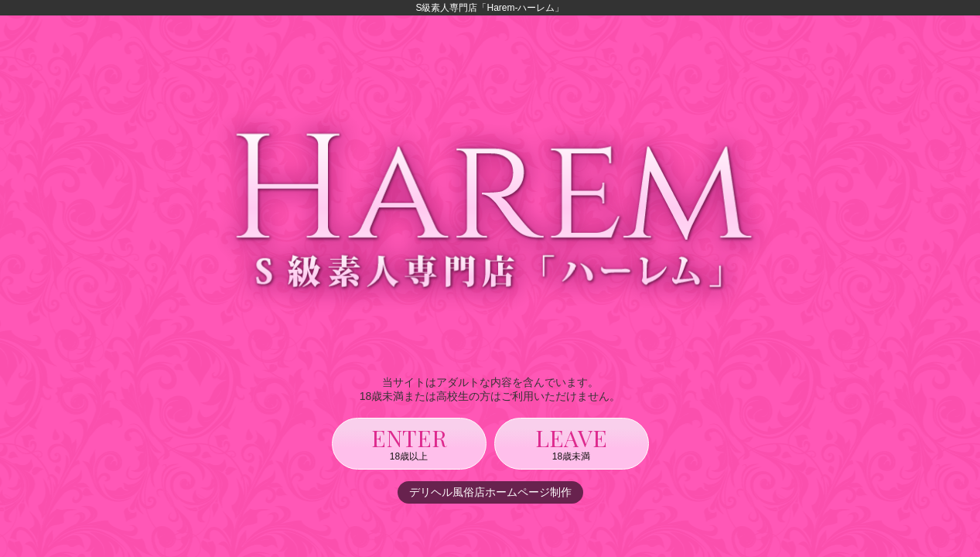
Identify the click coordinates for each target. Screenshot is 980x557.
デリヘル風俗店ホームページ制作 (490, 492)
